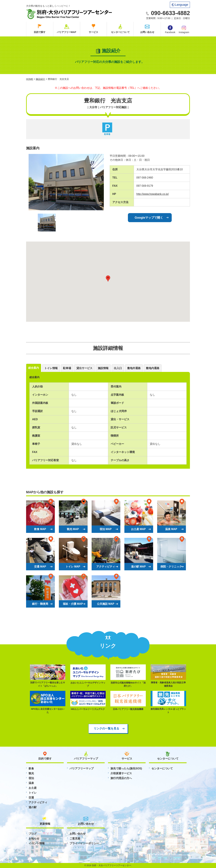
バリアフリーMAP (67, 32)
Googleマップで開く (149, 218)
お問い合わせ (147, 32)
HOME (30, 79)
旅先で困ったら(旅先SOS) (126, 768)
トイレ (33, 793)
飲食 (31, 768)
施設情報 (103, 368)
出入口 (118, 368)
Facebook (170, 29)
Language (180, 5)
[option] (66, 182)
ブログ (33, 834)
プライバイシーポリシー (84, 843)
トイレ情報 (51, 368)
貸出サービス (84, 368)
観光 (31, 773)
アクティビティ (38, 802)
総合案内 (34, 368)
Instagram (184, 29)
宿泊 (31, 778)
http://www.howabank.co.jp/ (153, 194)
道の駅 (33, 807)
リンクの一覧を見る (106, 728)
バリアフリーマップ (82, 768)
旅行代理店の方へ (121, 778)
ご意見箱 (75, 838)
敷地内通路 (153, 368)
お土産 (33, 788)
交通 (31, 798)
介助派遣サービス (121, 773)
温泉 (31, 783)
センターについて (120, 32)
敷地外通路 (134, 368)
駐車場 (67, 368)
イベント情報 (37, 843)
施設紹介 (40, 79)
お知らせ (34, 838)
